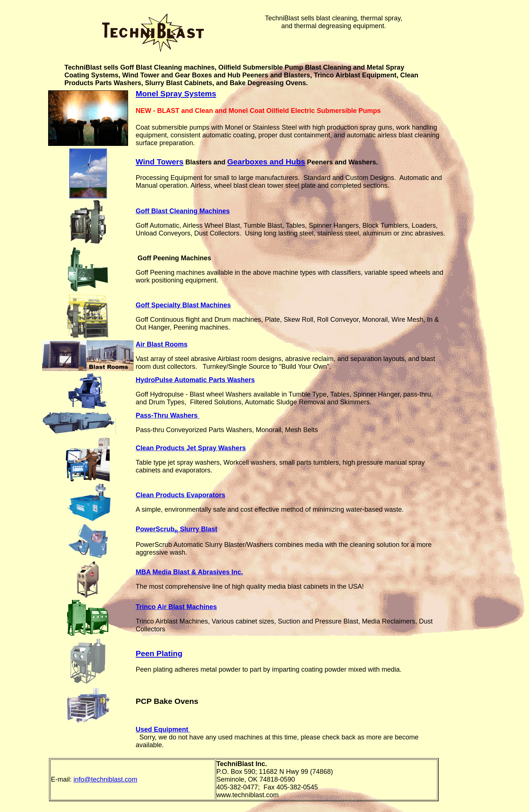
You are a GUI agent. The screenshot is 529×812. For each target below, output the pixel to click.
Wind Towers (159, 162)
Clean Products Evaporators (180, 495)
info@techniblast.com (106, 779)
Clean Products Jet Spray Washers (190, 448)
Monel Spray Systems (176, 93)
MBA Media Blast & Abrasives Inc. (189, 572)
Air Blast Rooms (161, 344)
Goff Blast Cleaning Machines (183, 211)
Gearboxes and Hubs (266, 162)
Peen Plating (159, 653)
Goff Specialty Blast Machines (183, 305)
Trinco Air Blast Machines (176, 607)
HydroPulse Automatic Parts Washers (195, 380)
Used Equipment (163, 729)
